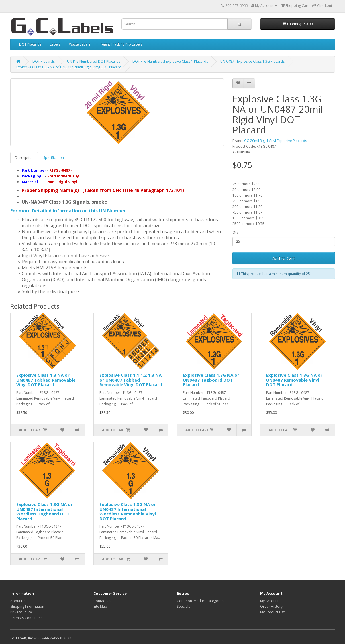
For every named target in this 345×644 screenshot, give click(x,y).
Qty (235, 232)
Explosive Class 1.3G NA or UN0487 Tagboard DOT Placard (211, 380)
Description (24, 158)
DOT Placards (30, 44)
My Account (269, 601)
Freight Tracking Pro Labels (121, 44)
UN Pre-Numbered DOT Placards (94, 61)
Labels (55, 44)
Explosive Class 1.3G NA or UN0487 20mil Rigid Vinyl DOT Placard (69, 67)
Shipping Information (27, 606)
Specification (54, 158)
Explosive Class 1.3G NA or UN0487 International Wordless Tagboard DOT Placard (44, 511)
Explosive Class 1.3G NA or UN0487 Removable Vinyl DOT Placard (294, 380)
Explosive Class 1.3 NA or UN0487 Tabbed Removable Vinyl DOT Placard (46, 380)
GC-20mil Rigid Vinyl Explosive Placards (275, 141)
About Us (18, 601)
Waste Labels (80, 44)
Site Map (100, 606)
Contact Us (102, 601)
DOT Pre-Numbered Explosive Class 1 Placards (170, 61)
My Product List (272, 612)
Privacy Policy (21, 612)
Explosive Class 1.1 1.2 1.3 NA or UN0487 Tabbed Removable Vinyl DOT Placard (131, 380)
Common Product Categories (201, 601)
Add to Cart (284, 258)
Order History (271, 606)
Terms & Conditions (26, 618)
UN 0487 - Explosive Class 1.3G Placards (252, 61)
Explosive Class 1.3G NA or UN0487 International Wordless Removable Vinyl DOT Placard (128, 511)
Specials (183, 606)
